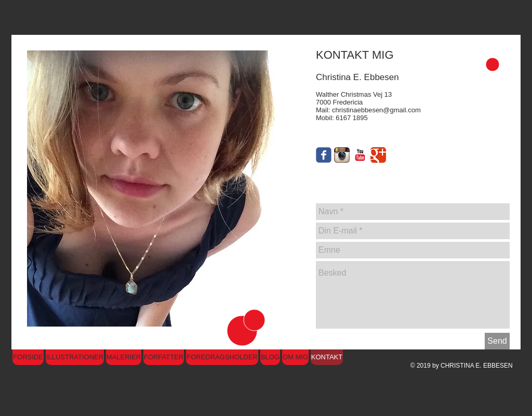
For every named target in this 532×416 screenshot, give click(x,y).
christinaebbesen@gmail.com (376, 110)
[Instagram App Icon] (342, 155)
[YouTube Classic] (360, 155)
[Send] (497, 341)
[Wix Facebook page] (324, 155)
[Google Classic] (378, 155)
